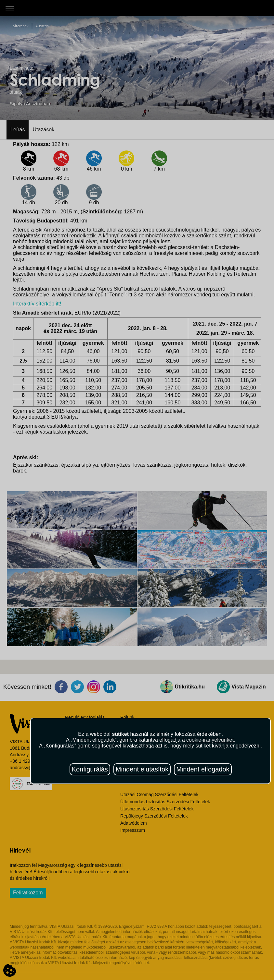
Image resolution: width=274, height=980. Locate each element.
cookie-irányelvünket (210, 740)
